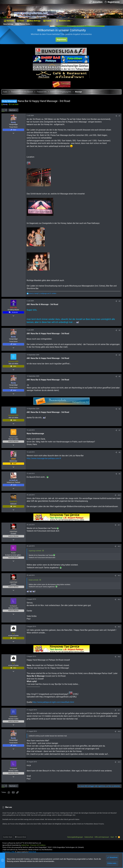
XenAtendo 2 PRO (9, 854)
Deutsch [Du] (20, 839)
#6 (119, 412)
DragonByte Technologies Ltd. (67, 849)
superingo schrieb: (36, 553)
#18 (118, 734)
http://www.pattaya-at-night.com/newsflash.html (54, 705)
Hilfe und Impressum (102, 839)
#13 (118, 578)
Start (112, 839)
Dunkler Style (8, 839)
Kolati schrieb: (35, 583)
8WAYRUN (32, 854)
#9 (119, 477)
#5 (119, 379)
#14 (118, 602)
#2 (119, 301)
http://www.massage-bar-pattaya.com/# (45, 461)
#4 (119, 358)
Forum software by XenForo (22, 845)
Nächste (13, 110)
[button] (53, 21)
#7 (119, 433)
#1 (119, 116)
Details (81, 849)
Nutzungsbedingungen (75, 839)
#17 (118, 713)
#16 (118, 659)
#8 (119, 455)
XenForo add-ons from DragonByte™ (35, 849)
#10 (118, 498)
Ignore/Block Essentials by (24, 847)
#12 (118, 549)
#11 (118, 528)
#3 (119, 330)
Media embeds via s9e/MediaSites (40, 852)
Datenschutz (89, 839)
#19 (118, 765)
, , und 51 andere (44, 293)
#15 (118, 630)
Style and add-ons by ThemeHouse (15, 852)
